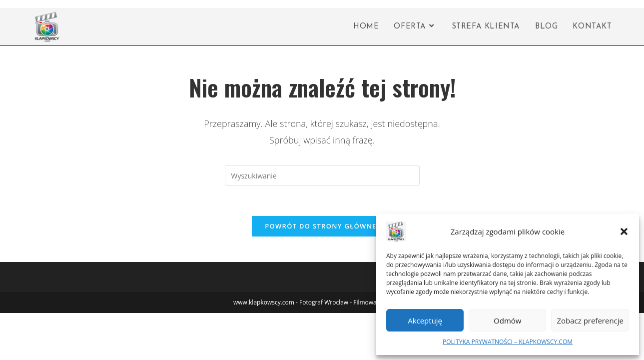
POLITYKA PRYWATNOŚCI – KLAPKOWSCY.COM (508, 342)
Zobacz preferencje (590, 320)
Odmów (507, 320)
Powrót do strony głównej (322, 226)
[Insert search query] (322, 175)
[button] (624, 231)
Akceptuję (425, 320)
